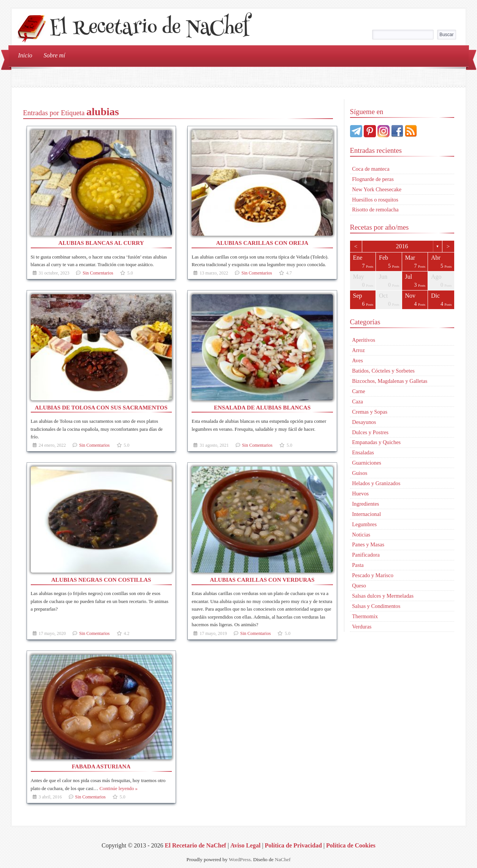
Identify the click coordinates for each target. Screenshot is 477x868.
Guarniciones (367, 463)
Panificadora (366, 555)
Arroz (358, 350)
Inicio (25, 55)
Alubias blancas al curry (101, 243)
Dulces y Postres (370, 432)
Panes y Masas (368, 544)
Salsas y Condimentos (376, 606)
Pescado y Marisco (373, 575)
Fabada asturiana (101, 766)
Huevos (360, 494)
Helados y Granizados (376, 483)
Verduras (362, 627)
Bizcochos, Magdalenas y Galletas (390, 381)
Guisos (360, 473)
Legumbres (364, 524)
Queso (359, 586)
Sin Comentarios (98, 273)
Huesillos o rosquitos (375, 200)
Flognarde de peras (373, 179)
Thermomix (365, 616)
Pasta (358, 565)
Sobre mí (55, 55)
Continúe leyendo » (119, 789)
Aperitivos (364, 340)
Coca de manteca (371, 169)
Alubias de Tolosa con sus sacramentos (101, 407)
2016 (402, 246)
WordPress (240, 859)
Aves (357, 360)
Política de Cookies (351, 845)
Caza (357, 401)
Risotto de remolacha (375, 209)
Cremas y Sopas (370, 412)
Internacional (366, 514)
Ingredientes (365, 504)
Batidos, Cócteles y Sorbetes (383, 371)
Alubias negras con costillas (101, 580)
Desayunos (364, 422)
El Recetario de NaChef (149, 29)
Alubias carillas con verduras (262, 580)
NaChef (283, 859)
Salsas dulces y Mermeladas (383, 596)
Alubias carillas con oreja (262, 243)
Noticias (361, 535)
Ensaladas (363, 452)
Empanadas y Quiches (376, 442)
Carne (358, 391)
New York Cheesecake (377, 189)
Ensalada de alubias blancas (262, 407)
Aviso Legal (245, 845)
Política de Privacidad (293, 845)
